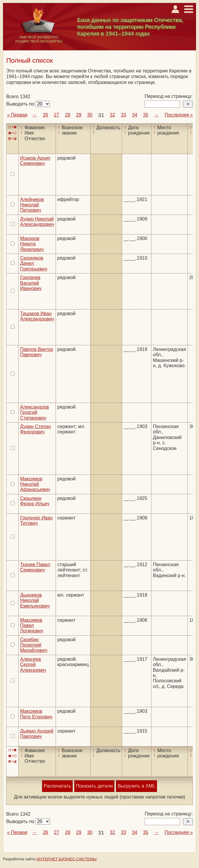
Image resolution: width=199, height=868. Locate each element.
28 (68, 115)
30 (90, 115)
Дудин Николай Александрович (37, 222)
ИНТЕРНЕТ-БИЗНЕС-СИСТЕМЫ (67, 859)
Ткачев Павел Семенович (35, 567)
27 (56, 115)
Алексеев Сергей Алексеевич (33, 665)
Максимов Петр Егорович (36, 714)
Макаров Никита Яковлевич (32, 244)
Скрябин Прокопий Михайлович (34, 645)
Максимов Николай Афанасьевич (35, 484)
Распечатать (57, 786)
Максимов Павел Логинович (32, 626)
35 (146, 115)
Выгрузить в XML (136, 786)
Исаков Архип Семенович (35, 161)
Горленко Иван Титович (36, 520)
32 (112, 115)
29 (79, 115)
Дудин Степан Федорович (35, 429)
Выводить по (21, 104)
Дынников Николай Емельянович (35, 600)
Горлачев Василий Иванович (31, 283)
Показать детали (94, 786)
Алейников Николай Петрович (32, 205)
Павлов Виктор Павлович (37, 352)
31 (101, 115)
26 (46, 115)
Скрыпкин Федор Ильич (35, 501)
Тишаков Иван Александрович (37, 316)
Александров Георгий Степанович (34, 412)
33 (124, 115)
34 (135, 115)
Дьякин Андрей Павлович (37, 734)
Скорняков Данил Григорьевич (34, 263)
